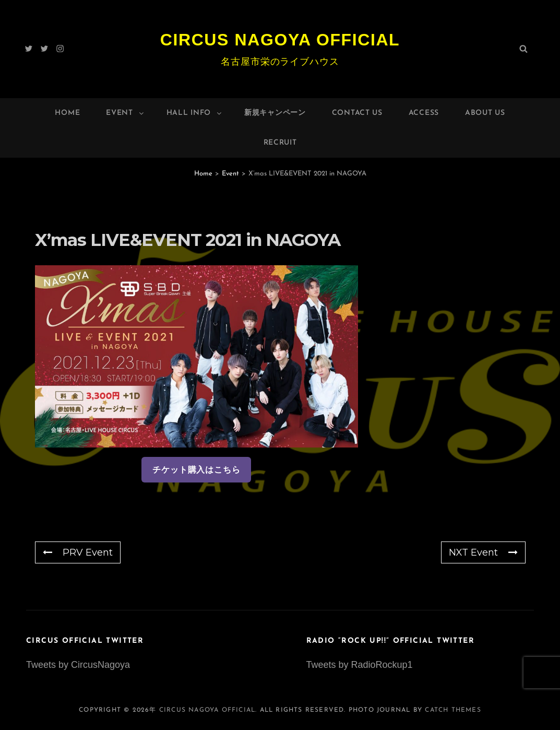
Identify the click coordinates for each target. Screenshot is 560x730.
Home (67, 113)
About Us (485, 113)
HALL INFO (195, 113)
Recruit (280, 143)
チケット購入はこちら (196, 470)
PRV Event (78, 552)
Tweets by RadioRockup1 (360, 665)
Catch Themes (453, 710)
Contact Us (357, 113)
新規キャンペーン (275, 113)
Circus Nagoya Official (280, 40)
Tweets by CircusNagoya (78, 665)
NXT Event (483, 552)
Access (424, 113)
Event (126, 113)
